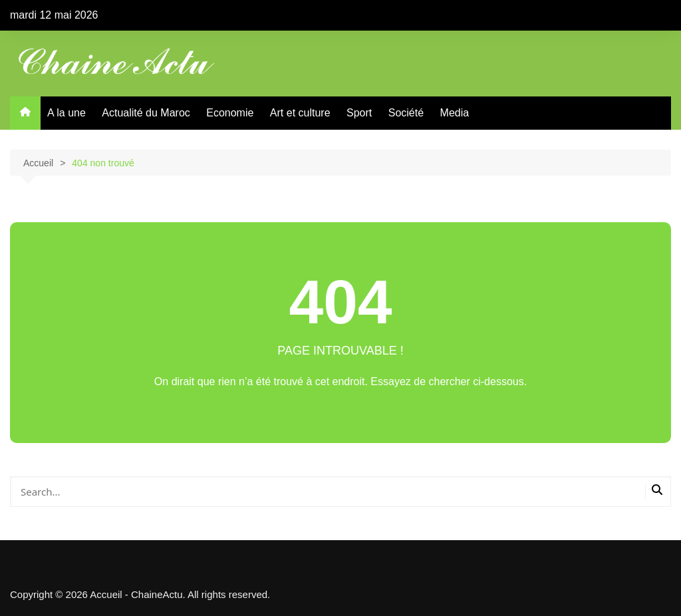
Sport (359, 113)
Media (455, 113)
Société (406, 113)
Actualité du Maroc (146, 113)
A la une (67, 113)
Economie (230, 113)
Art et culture (300, 113)
